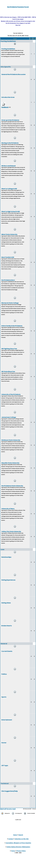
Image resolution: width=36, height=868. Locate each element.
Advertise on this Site (22, 839)
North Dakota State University (12, 486)
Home (15, 835)
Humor (4, 743)
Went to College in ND (9, 189)
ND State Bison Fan (8, 371)
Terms (13, 851)
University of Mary (8, 509)
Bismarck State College (10, 303)
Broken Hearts (7, 626)
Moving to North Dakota (10, 143)
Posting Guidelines (8, 41)
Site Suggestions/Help (10, 791)
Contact (11, 839)
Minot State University (9, 234)
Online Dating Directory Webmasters (18, 847)
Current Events (7, 651)
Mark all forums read (8, 809)
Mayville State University (10, 463)
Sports (4, 697)
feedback (5, 107)
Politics (4, 674)
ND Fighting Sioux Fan (9, 349)
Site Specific (6, 67)
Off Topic (5, 765)
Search (21, 835)
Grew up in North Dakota (10, 120)
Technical (5, 784)
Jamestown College (9, 417)
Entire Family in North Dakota (12, 326)
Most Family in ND (8, 257)
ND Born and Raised (8, 166)
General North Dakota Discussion (13, 74)
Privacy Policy (21, 851)
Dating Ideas (6, 603)
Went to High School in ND (11, 211)
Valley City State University (11, 531)
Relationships (6, 557)
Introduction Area (8, 97)
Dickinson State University (11, 440)
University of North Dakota (11, 394)
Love (2, 550)
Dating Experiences (8, 580)
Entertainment (7, 720)
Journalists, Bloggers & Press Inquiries (18, 843)
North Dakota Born (8, 280)
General (4, 644)
